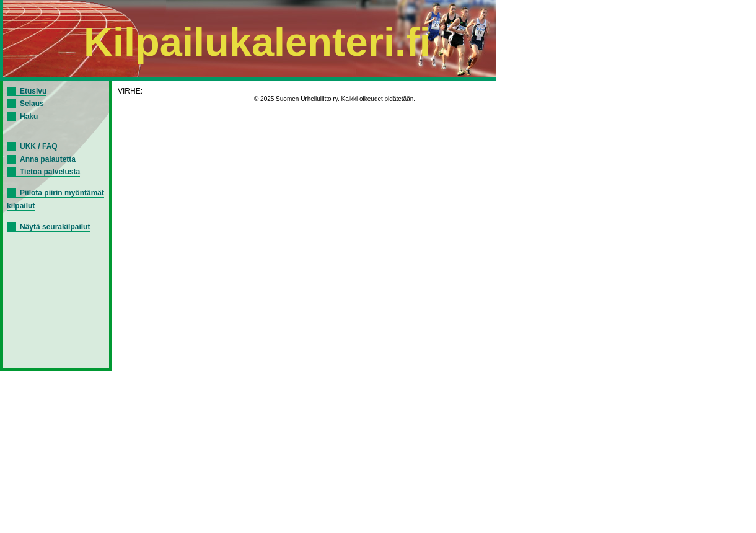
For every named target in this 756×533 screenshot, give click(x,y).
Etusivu (33, 91)
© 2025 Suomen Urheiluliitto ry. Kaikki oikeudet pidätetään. (335, 99)
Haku (29, 117)
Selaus (32, 104)
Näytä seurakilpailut (55, 227)
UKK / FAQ (39, 146)
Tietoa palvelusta (50, 172)
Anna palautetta (48, 159)
